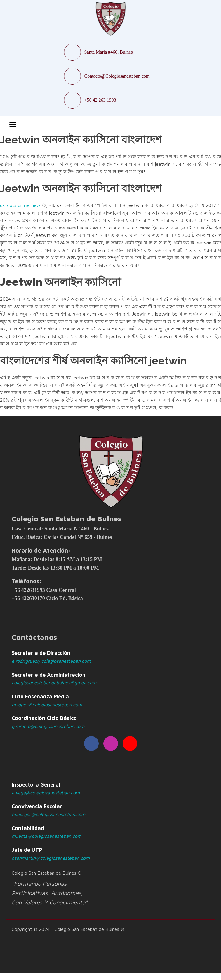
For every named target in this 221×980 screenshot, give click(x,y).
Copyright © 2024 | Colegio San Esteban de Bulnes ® (68, 929)
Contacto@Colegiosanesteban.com (117, 76)
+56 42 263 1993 (100, 100)
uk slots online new (20, 205)
